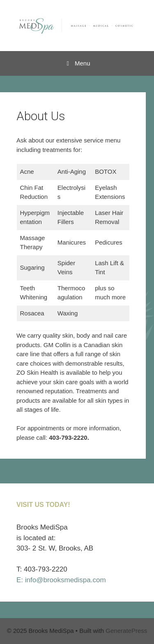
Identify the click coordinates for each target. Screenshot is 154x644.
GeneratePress (126, 631)
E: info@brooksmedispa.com (61, 580)
